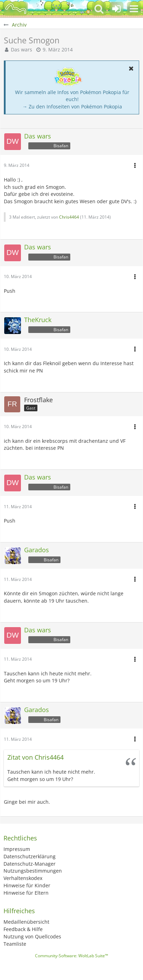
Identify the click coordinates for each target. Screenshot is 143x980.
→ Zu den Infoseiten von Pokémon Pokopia (72, 106)
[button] (134, 9)
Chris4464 (69, 217)
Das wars (22, 49)
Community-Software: (71, 956)
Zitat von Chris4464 (35, 757)
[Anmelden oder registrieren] (116, 9)
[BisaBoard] (16, 9)
